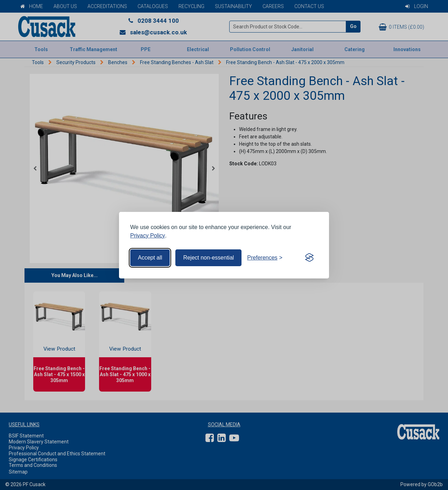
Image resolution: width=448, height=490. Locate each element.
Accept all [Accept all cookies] (150, 258)
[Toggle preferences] (265, 258)
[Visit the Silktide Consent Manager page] (309, 258)
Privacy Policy (148, 236)
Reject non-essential (208, 258)
